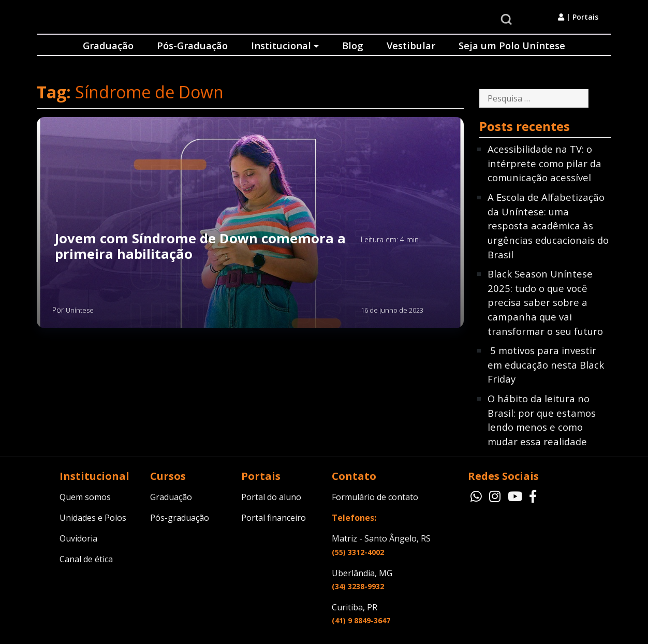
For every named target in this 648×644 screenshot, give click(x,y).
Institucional (281, 45)
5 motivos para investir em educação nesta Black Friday (546, 364)
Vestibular (411, 45)
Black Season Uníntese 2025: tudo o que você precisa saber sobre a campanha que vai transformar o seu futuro (545, 302)
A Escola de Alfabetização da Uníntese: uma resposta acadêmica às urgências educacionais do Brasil (548, 225)
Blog (353, 45)
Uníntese (80, 310)
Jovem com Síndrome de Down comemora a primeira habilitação (200, 247)
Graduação (108, 45)
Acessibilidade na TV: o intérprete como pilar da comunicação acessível (544, 163)
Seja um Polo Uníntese (512, 45)
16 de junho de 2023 (392, 310)
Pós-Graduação (192, 45)
